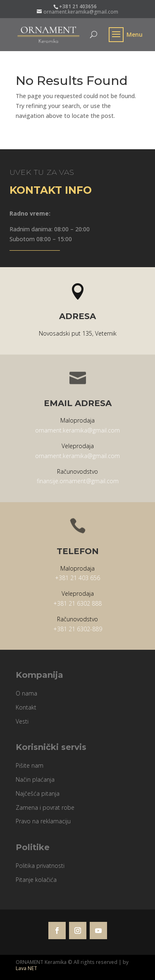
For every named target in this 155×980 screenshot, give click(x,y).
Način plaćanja (35, 779)
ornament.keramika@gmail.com (77, 430)
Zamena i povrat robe (45, 807)
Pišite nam (30, 765)
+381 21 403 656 (77, 578)
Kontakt (26, 707)
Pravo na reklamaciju (43, 821)
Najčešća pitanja (38, 793)
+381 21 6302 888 (77, 603)
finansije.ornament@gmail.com (78, 481)
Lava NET (26, 968)
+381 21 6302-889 (78, 629)
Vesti (22, 721)
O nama (26, 693)
